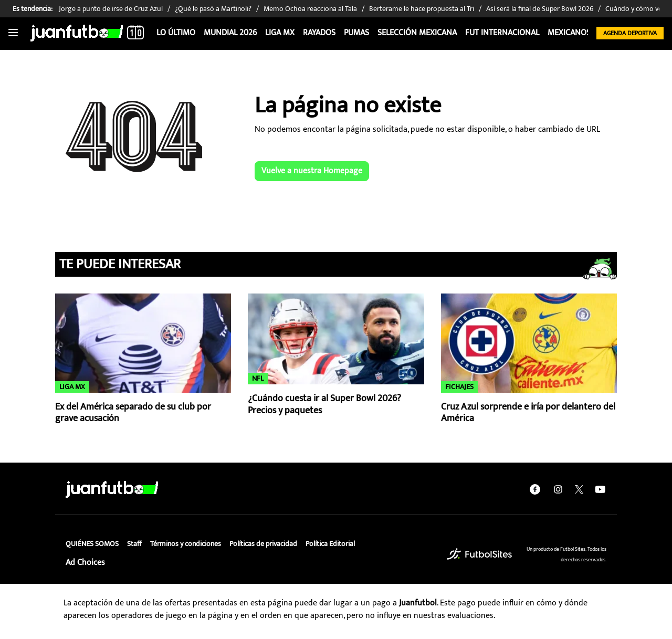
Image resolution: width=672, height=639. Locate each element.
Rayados (319, 33)
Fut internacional (502, 33)
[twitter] (579, 489)
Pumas (356, 33)
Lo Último (176, 33)
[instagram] (558, 489)
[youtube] (600, 489)
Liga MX (280, 33)
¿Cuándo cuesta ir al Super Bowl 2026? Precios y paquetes (324, 405)
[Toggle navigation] (13, 33)
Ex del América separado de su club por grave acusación (133, 413)
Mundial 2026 (230, 33)
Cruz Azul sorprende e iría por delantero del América (528, 413)
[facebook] (535, 489)
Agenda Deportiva (630, 33)
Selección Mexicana (417, 33)
